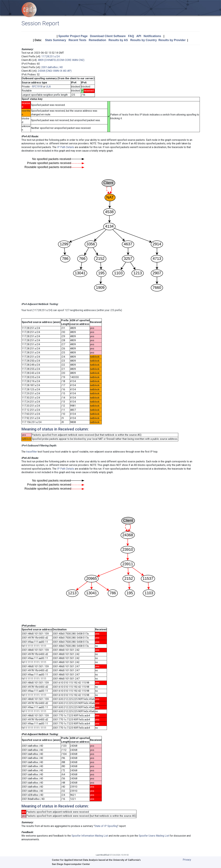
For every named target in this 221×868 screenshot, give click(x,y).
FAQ (131, 36)
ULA (48, 87)
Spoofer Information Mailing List (90, 836)
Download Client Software (108, 36)
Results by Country (144, 40)
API (139, 36)
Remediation (97, 40)
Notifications (152, 36)
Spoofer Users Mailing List (154, 836)
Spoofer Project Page (73, 36)
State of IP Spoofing (106, 826)
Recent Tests (77, 40)
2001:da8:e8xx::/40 (52, 67)
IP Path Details (66, 147)
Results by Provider (172, 40)
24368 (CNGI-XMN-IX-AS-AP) (55, 71)
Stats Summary (56, 40)
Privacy (187, 860)
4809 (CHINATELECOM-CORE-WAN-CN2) (61, 60)
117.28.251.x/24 (50, 56)
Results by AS (118, 40)
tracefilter (32, 452)
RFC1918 (37, 87)
